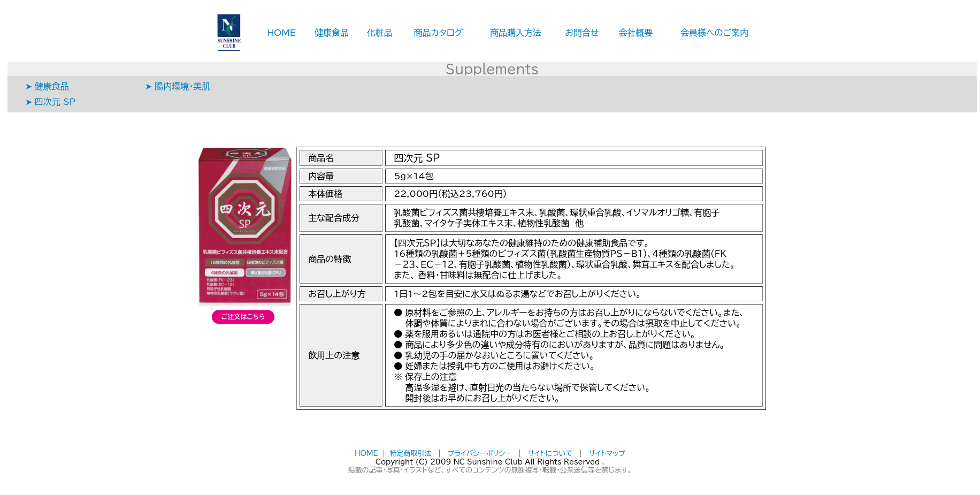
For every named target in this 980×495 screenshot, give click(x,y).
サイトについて (550, 454)
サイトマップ (607, 454)
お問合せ (582, 33)
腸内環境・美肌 (182, 86)
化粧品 (380, 33)
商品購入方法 (516, 33)
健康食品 (332, 33)
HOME (281, 33)
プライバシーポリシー (480, 454)
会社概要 (636, 33)
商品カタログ (439, 33)
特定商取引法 (410, 454)
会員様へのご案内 (714, 33)
